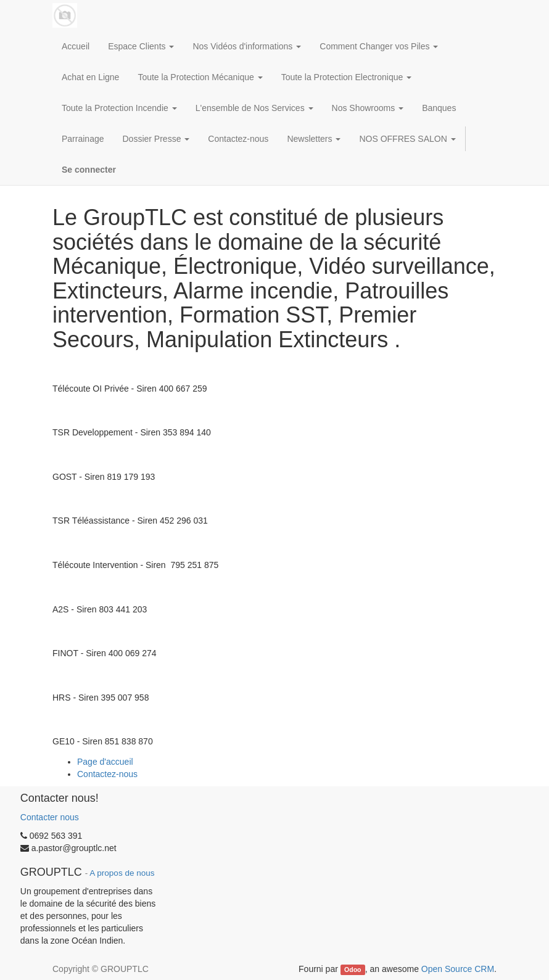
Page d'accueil (105, 762)
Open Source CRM (458, 969)
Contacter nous (50, 817)
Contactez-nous (107, 774)
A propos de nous (122, 873)
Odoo (353, 970)
